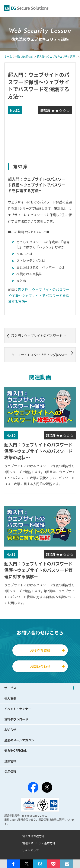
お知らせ (10, 730)
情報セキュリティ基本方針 (39, 843)
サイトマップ (31, 850)
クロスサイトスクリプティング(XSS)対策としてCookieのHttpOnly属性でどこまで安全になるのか (44, 353)
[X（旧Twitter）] (47, 787)
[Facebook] (33, 788)
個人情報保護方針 (33, 836)
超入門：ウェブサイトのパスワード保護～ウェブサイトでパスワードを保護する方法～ (39, 295)
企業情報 (10, 761)
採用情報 (10, 771)
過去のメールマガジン (19, 740)
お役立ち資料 (47, 650)
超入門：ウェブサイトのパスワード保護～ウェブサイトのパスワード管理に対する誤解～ (41, 336)
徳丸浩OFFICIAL (15, 750)
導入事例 (10, 698)
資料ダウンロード (16, 719)
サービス (10, 688)
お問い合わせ (47, 666)
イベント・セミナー (18, 709)
